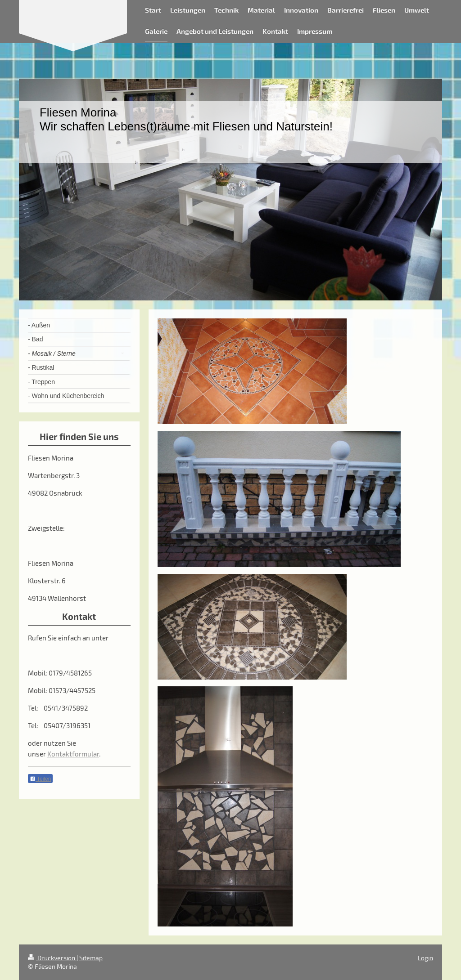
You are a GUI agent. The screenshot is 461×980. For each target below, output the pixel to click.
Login (425, 958)
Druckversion (52, 958)
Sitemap (91, 958)
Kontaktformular (73, 754)
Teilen (40, 779)
